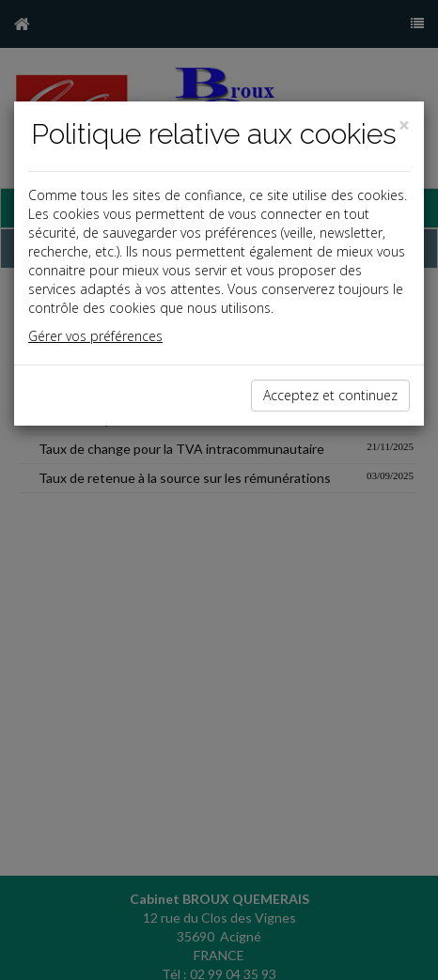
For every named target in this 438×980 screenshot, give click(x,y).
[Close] (404, 125)
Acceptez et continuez (330, 395)
